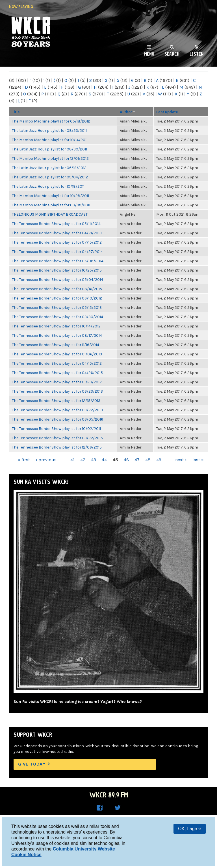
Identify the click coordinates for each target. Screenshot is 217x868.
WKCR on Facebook (99, 808)
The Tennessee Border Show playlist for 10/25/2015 (57, 270)
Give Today (32, 764)
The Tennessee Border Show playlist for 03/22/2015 (57, 438)
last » (198, 460)
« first (24, 460)
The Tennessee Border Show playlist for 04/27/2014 (57, 252)
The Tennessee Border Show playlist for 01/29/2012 (57, 382)
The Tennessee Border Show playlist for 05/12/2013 (57, 307)
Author (128, 112)
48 (148, 460)
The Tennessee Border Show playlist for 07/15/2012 (57, 242)
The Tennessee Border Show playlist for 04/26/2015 (57, 373)
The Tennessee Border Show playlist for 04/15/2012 (57, 363)
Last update (167, 112)
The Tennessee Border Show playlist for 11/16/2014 (56, 345)
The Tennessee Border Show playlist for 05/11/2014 (56, 224)
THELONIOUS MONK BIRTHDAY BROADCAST (50, 214)
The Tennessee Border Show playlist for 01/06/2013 (57, 354)
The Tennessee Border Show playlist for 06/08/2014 (58, 261)
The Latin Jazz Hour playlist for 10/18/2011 (48, 186)
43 (94, 460)
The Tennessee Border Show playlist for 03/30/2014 (57, 317)
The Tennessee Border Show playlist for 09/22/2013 (57, 410)
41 (72, 460)
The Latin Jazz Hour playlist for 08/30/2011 (49, 149)
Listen (197, 54)
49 (159, 460)
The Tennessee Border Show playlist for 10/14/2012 (56, 326)
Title (16, 112)
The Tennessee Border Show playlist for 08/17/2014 (57, 335)
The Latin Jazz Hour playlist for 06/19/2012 (49, 168)
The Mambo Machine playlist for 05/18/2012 (51, 121)
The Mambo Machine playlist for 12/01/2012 (50, 158)
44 (104, 460)
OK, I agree (190, 829)
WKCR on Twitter (118, 808)
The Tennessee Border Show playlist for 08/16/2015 (57, 289)
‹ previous (46, 460)
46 (126, 460)
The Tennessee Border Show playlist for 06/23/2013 (57, 391)
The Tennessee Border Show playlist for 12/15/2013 (56, 401)
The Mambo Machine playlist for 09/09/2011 (51, 205)
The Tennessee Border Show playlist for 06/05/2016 (57, 419)
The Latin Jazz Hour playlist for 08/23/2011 (49, 130)
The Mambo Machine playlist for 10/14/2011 (50, 140)
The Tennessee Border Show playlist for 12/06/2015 (57, 447)
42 (83, 460)
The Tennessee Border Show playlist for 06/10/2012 (57, 298)
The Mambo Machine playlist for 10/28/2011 (50, 196)
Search (172, 54)
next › (181, 460)
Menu (149, 54)
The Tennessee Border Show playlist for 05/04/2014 (57, 279)
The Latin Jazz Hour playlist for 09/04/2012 (50, 177)
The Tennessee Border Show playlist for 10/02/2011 (56, 428)
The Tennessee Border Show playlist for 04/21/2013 (57, 233)
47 (137, 460)
